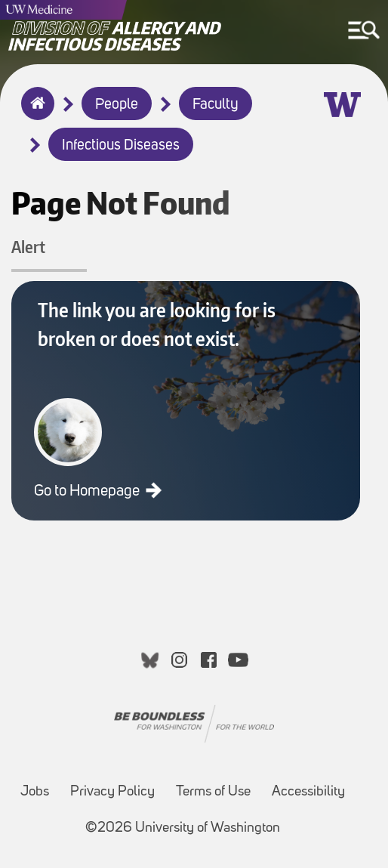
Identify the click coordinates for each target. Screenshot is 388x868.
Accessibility (308, 792)
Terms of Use (213, 792)
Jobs (35, 792)
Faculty (216, 105)
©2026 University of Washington (183, 828)
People (117, 105)
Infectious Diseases (121, 146)
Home (34, 113)
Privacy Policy (112, 792)
